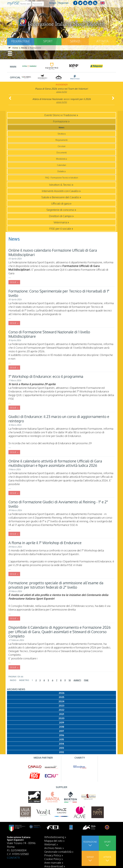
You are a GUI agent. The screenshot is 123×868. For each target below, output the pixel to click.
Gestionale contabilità (58, 852)
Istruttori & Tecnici (60, 185)
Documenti (62, 153)
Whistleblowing (54, 837)
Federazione (21, 41)
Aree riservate (53, 862)
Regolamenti (61, 140)
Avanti (77, 680)
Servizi (75, 41)
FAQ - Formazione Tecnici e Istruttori (62, 178)
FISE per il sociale (60, 228)
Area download (54, 866)
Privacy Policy (53, 855)
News (61, 127)
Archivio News (53, 848)
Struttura (62, 134)
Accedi (53, 3)
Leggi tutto (62, 92)
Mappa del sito (53, 841)
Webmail (50, 844)
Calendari (61, 165)
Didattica (61, 171)
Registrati (63, 3)
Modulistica (61, 159)
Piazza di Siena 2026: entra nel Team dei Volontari (61, 89)
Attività (102, 41)
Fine (86, 680)
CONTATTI (13, 857)
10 (70, 680)
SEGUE (13, 282)
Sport (48, 41)
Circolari (62, 146)
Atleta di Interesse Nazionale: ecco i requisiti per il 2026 (61, 99)
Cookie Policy (53, 859)
